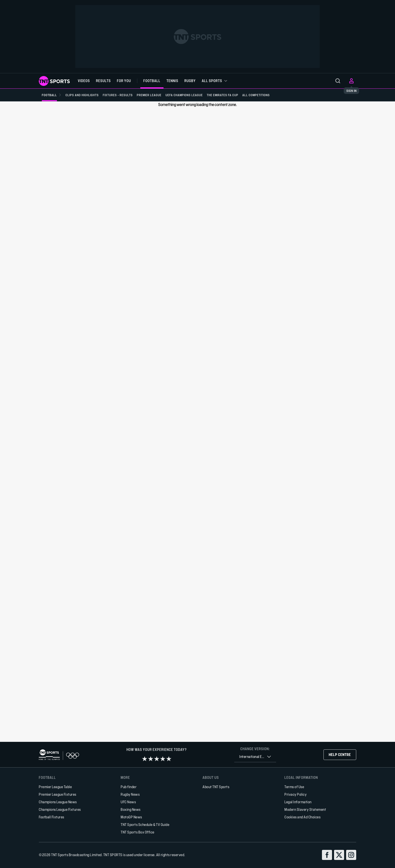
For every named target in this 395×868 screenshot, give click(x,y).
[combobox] (255, 757)
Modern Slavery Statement (305, 809)
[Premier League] (155, 95)
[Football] (52, 95)
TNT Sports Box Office (138, 832)
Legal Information (298, 802)
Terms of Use (294, 787)
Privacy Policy (295, 794)
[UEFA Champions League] (192, 95)
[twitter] (339, 855)
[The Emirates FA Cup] (233, 95)
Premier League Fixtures (58, 794)
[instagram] (351, 855)
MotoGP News (131, 817)
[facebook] (327, 855)
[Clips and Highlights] (84, 95)
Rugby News (130, 794)
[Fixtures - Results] (122, 95)
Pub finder (129, 787)
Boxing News (131, 809)
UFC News (128, 802)
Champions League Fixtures (60, 809)
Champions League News (58, 802)
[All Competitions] (268, 95)
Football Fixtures (52, 817)
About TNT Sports (216, 787)
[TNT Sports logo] (54, 81)
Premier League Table (55, 787)
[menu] (338, 81)
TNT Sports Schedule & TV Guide (145, 825)
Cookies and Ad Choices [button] (302, 817)
